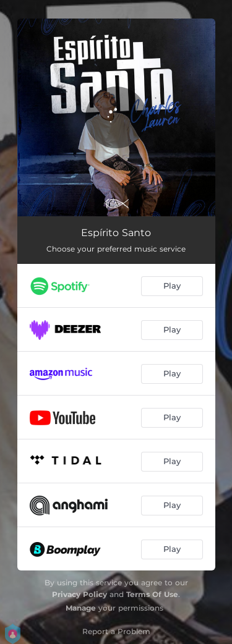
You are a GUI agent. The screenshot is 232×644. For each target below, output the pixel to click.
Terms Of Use (152, 594)
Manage (81, 608)
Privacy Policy (79, 594)
